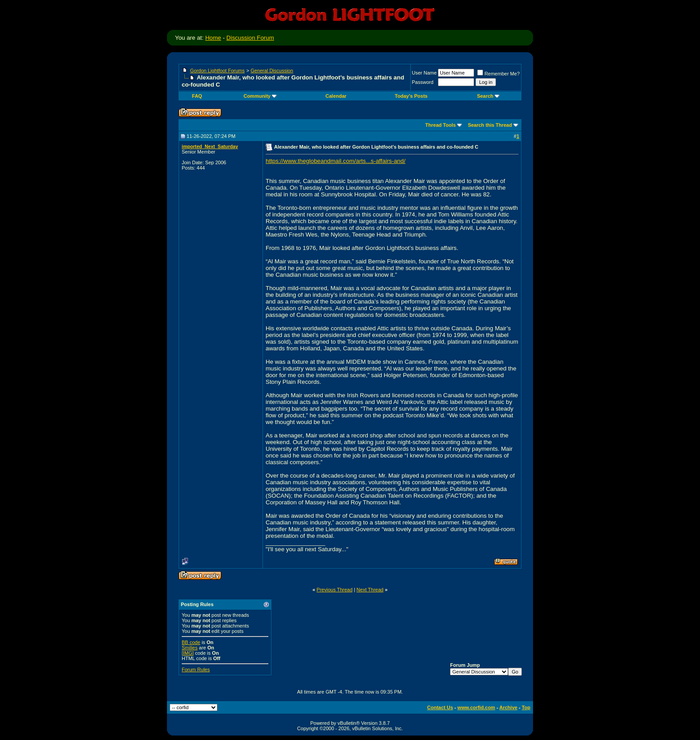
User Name (425, 73)
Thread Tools (441, 125)
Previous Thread (335, 590)
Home (213, 38)
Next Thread (370, 590)
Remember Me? (498, 74)
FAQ (197, 96)
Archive (508, 707)
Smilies (190, 648)
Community (260, 96)
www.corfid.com (477, 707)
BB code (191, 642)
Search (488, 96)
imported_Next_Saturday (210, 146)
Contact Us (440, 707)
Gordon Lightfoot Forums (217, 71)
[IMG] (188, 653)
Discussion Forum (250, 38)
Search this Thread (490, 125)
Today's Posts (411, 96)
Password (423, 82)
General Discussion (272, 71)
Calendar (336, 96)
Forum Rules (196, 669)
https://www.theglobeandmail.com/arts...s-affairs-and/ (335, 161)
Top (526, 707)
